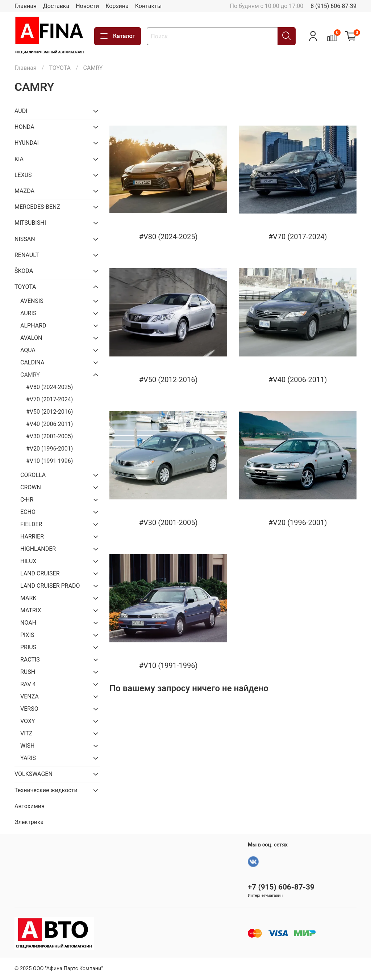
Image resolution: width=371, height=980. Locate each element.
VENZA (30, 696)
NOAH (28, 623)
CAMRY (30, 375)
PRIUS (28, 647)
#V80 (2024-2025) (49, 387)
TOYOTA (60, 68)
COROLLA (33, 475)
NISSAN (25, 239)
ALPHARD (33, 326)
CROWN (31, 487)
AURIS (28, 313)
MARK (28, 598)
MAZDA (24, 191)
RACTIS (30, 660)
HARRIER (32, 537)
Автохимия (30, 806)
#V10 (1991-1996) (49, 461)
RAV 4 (28, 684)
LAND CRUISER (40, 573)
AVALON (31, 338)
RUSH (28, 672)
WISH (27, 746)
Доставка (56, 6)
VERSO (29, 709)
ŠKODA (24, 271)
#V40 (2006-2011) (49, 424)
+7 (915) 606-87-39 (281, 887)
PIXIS (27, 635)
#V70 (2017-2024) (49, 399)
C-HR (27, 500)
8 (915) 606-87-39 (334, 6)
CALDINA (32, 362)
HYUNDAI (27, 143)
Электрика (29, 822)
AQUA (28, 350)
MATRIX (31, 610)
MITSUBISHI (30, 223)
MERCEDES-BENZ (37, 207)
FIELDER (31, 524)
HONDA (24, 127)
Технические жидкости (46, 790)
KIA (19, 159)
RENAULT (27, 255)
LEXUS (23, 175)
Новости (87, 6)
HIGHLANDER (38, 549)
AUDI (21, 111)
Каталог (118, 36)
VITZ (26, 733)
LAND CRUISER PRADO (50, 586)
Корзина (117, 6)
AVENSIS (32, 301)
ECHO (28, 512)
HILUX (28, 561)
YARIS (28, 758)
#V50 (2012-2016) (49, 412)
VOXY (28, 721)
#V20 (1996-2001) (49, 449)
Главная (26, 6)
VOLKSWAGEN (34, 774)
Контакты (148, 6)
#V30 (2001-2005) (49, 436)
